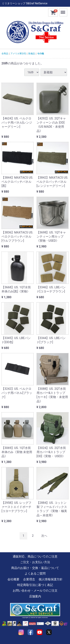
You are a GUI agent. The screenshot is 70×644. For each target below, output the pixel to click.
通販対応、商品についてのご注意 (35, 556)
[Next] (44, 536)
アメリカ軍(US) (18, 54)
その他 (41, 54)
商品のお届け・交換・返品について (35, 568)
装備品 (32, 54)
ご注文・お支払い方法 (35, 562)
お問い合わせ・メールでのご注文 (35, 591)
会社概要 (13, 579)
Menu (63, 11)
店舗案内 (35, 596)
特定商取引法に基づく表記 (35, 585)
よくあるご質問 (35, 574)
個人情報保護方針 (51, 579)
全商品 (5, 54)
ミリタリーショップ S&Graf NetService (25, 3)
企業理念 (29, 579)
